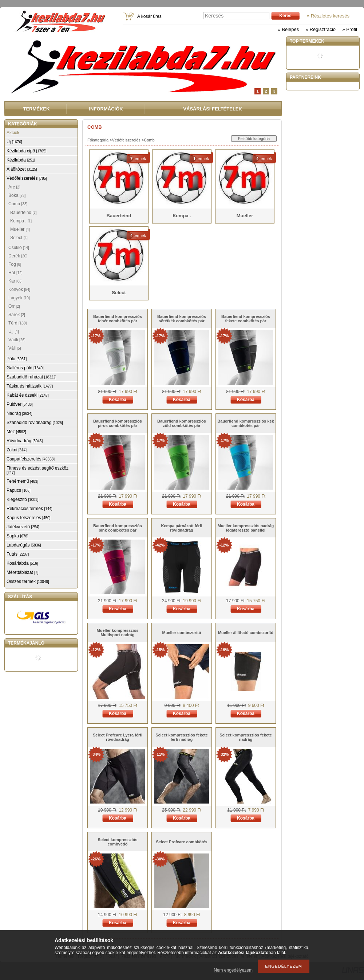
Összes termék (28, 582)
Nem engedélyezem (233, 970)
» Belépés (288, 29)
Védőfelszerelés (126, 140)
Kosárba (118, 400)
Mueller (20, 229)
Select (19, 238)
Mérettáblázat (22, 572)
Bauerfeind (23, 213)
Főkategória (98, 140)
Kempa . (21, 221)
